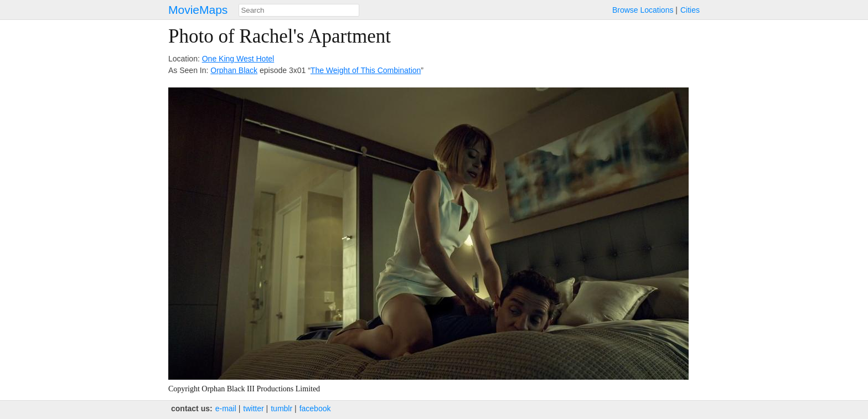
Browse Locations (643, 10)
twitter (253, 408)
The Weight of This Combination (366, 70)
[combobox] (299, 10)
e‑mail (226, 408)
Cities (690, 10)
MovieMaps (198, 10)
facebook (315, 408)
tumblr (281, 408)
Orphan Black (234, 70)
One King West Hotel (238, 59)
